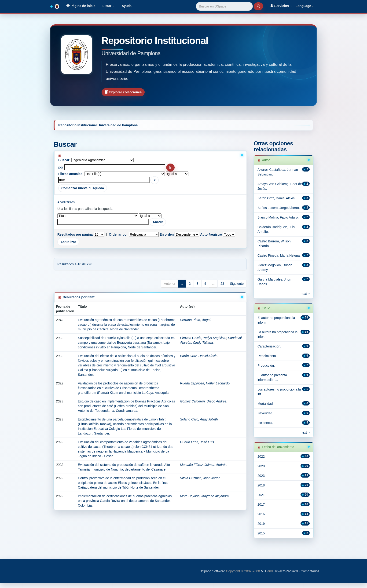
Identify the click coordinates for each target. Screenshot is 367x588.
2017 (261, 504)
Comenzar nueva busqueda (83, 188)
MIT (264, 571)
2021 (261, 495)
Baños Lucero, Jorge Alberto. (279, 208)
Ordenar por (118, 234)
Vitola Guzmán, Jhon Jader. (200, 478)
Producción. (266, 365)
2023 (261, 476)
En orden (167, 234)
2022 (261, 457)
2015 (261, 533)
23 (222, 284)
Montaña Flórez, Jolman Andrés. (204, 465)
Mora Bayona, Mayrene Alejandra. (205, 496)
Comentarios (310, 571)
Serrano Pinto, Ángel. (196, 320)
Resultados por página (75, 234)
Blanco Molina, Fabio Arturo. (278, 217)
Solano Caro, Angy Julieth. (199, 419)
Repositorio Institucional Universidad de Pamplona (98, 125)
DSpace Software (212, 571)
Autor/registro (211, 234)
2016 (261, 514)
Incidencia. (265, 423)
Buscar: (64, 160)
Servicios (281, 6)
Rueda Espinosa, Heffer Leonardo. (205, 383)
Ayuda (127, 6)
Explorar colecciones (123, 92)
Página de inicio (81, 6)
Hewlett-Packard (286, 571)
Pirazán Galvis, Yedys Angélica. (203, 338)
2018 (261, 485)
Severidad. (265, 413)
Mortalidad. (266, 404)
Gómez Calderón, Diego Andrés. (204, 401)
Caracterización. (269, 346)
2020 (261, 466)
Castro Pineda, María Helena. (279, 256)
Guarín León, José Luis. (197, 442)
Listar (109, 6)
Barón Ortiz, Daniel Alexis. (199, 356)
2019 (261, 524)
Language (305, 6)
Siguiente (237, 284)
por (61, 167)
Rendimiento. (267, 356)
